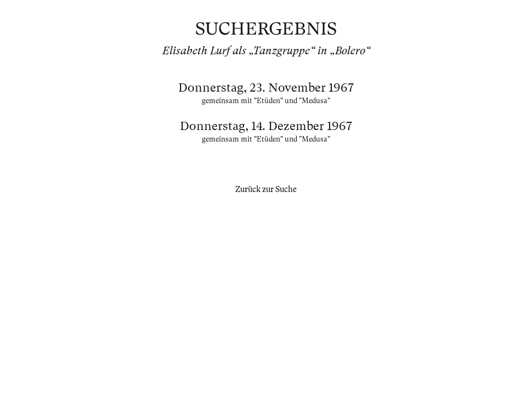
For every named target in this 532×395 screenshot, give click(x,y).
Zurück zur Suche (266, 189)
